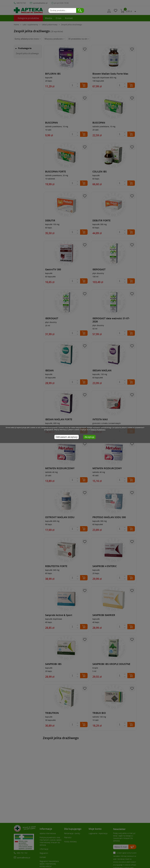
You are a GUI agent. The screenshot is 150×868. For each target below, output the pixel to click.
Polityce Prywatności (98, 430)
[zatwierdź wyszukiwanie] (80, 10)
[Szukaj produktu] (63, 10)
